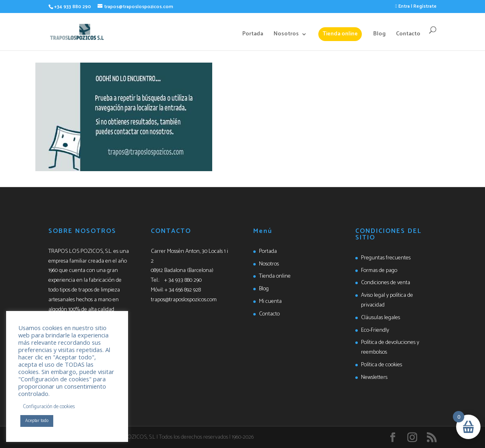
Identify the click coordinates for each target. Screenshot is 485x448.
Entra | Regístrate (416, 6)
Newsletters (374, 377)
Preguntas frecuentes (386, 258)
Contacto (408, 35)
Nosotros (286, 35)
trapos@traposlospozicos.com (184, 300)
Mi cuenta (270, 301)
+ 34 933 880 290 (183, 280)
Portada (253, 35)
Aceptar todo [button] (37, 421)
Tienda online (340, 34)
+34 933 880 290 (73, 7)
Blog (379, 35)
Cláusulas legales (381, 318)
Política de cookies (382, 365)
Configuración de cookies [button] (49, 407)
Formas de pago (379, 271)
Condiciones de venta (386, 283)
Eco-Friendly (375, 330)
